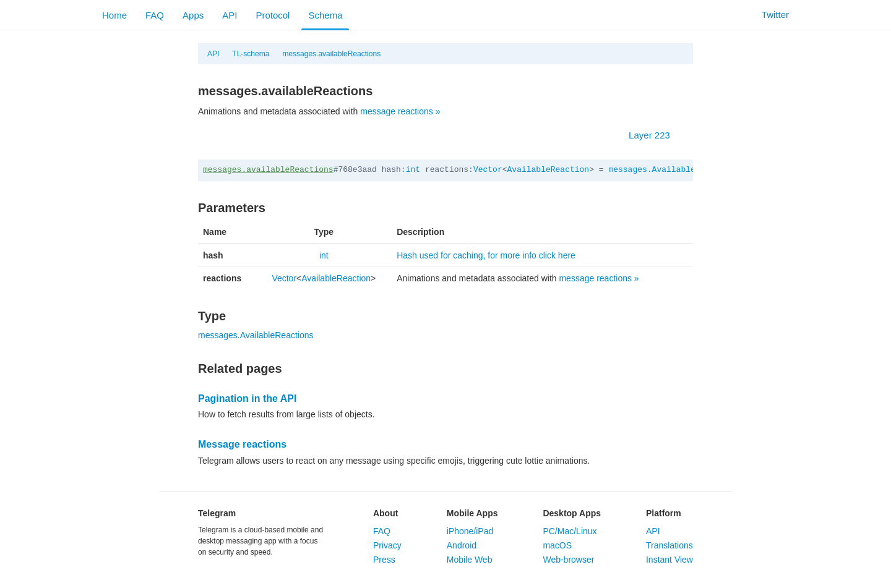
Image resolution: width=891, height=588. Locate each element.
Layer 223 (656, 135)
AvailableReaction (549, 170)
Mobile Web (470, 560)
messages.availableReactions (331, 54)
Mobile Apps (472, 513)
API (230, 15)
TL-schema (251, 54)
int (413, 170)
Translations (669, 545)
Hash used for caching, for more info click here (486, 255)
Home (114, 15)
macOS (557, 545)
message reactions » (400, 111)
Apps (193, 15)
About (385, 513)
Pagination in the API (247, 398)
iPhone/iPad (470, 531)
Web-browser (568, 560)
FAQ (155, 15)
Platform (664, 513)
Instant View (669, 560)
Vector (488, 170)
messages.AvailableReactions (674, 170)
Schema (325, 15)
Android (462, 545)
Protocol (273, 15)
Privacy (387, 545)
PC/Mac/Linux (570, 531)
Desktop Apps (572, 513)
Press (384, 560)
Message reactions (242, 444)
